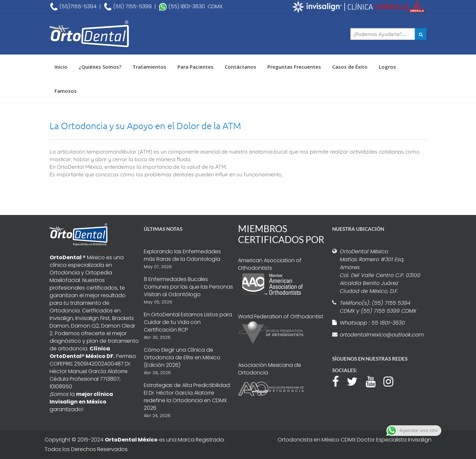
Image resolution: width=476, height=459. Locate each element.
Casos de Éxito (350, 67)
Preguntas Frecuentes (294, 67)
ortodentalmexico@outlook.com (381, 335)
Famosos (66, 91)
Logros (387, 67)
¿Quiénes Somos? (100, 67)
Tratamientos (149, 67)
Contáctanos (240, 67)
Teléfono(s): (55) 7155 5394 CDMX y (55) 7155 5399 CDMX (378, 307)
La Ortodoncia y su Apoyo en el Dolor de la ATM (145, 126)
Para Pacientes (196, 67)
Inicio (61, 67)
